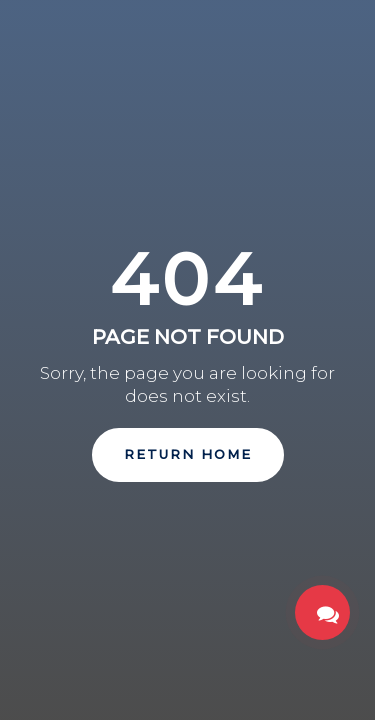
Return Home (188, 454)
